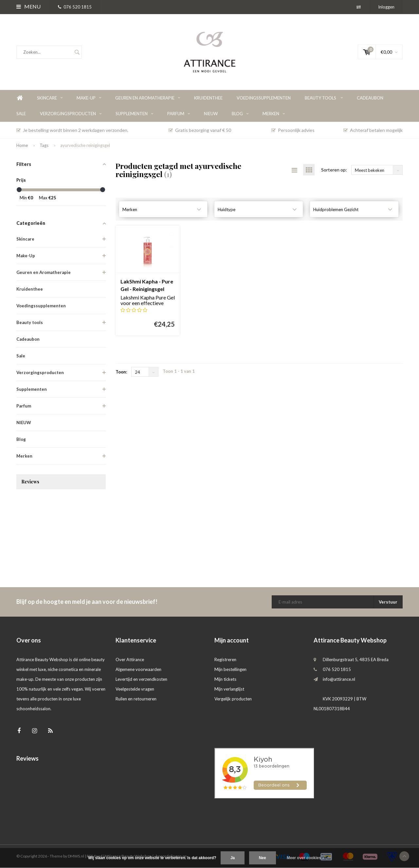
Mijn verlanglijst (229, 689)
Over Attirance (130, 660)
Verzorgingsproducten (71, 114)
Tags (44, 145)
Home (20, 98)
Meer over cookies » (306, 858)
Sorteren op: (334, 170)
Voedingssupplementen (264, 98)
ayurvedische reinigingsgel (85, 145)
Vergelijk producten (233, 699)
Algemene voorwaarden (138, 669)
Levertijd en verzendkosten (141, 679)
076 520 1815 (75, 7)
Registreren (225, 660)
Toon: (121, 372)
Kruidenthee (208, 98)
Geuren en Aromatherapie (148, 98)
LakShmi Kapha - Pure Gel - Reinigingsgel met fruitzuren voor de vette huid (147, 286)
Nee (263, 858)
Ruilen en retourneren (136, 699)
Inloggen (386, 7)
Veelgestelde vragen (135, 689)
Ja (233, 858)
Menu (28, 6)
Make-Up (89, 98)
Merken (274, 114)
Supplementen (134, 114)
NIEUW (211, 114)
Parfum (179, 114)
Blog (240, 114)
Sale (21, 114)
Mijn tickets (225, 679)
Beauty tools (324, 98)
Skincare (50, 98)
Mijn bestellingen (230, 669)
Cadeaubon (370, 98)
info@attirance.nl (339, 679)
